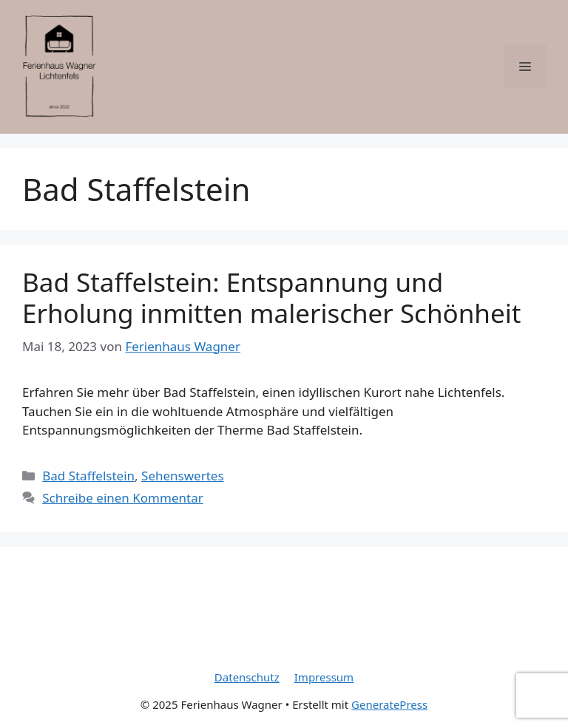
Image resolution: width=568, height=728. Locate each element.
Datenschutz (247, 677)
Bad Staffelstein (88, 476)
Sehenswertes (183, 476)
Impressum (324, 677)
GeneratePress (389, 704)
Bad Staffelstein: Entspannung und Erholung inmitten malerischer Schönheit (271, 297)
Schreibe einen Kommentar (123, 498)
